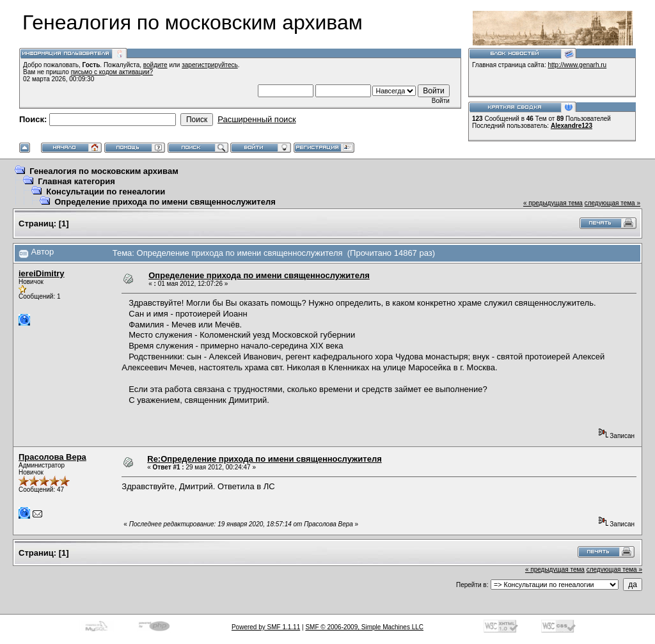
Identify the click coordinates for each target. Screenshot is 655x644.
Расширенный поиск (256, 119)
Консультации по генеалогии (106, 192)
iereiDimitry (42, 273)
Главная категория (76, 181)
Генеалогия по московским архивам (104, 171)
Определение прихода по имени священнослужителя (165, 202)
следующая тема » (612, 203)
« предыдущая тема (553, 203)
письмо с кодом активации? (112, 72)
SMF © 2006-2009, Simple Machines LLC (364, 627)
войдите (155, 65)
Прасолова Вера (52, 457)
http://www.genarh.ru (577, 65)
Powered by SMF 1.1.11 (266, 627)
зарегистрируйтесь (210, 65)
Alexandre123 (572, 126)
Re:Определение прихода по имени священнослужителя (264, 459)
